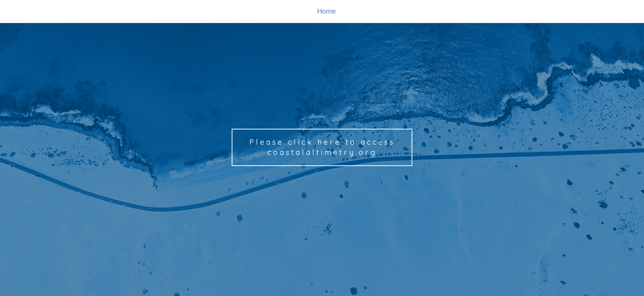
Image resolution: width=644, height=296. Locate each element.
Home (327, 11)
